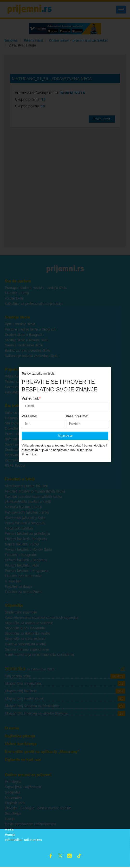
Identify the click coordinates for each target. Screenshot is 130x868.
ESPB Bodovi (15, 466)
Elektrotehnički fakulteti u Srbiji (28, 502)
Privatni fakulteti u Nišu (22, 565)
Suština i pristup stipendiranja (27, 649)
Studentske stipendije (21, 612)
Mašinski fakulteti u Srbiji (23, 507)
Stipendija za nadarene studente (29, 623)
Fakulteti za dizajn (18, 587)
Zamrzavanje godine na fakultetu (29, 460)
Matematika (13, 798)
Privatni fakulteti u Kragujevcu (27, 571)
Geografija (13, 792)
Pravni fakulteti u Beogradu (25, 523)
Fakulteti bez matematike (24, 576)
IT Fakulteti (13, 581)
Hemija (10, 835)
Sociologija (13, 813)
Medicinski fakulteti (19, 528)
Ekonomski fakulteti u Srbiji (25, 518)
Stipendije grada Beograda (25, 628)
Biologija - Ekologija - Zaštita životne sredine (38, 808)
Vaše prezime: (77, 229)
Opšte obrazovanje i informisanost (30, 824)
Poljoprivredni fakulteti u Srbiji (27, 512)
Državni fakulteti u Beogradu (26, 560)
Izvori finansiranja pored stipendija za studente (39, 655)
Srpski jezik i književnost (23, 787)
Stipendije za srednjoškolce (25, 639)
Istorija (10, 819)
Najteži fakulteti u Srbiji (22, 544)
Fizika (9, 829)
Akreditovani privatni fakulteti (26, 486)
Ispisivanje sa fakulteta (22, 455)
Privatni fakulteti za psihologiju (27, 534)
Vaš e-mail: (31, 211)
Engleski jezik (15, 803)
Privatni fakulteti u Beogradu (26, 539)
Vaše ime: (29, 229)
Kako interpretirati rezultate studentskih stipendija (42, 618)
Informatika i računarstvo (23, 840)
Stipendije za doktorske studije (28, 633)
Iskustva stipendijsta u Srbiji (26, 644)
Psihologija (13, 782)
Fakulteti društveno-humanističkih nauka (35, 491)
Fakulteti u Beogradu (20, 555)
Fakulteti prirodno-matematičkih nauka (33, 497)
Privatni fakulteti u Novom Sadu (28, 549)
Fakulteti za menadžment (24, 592)
